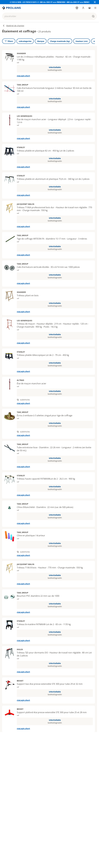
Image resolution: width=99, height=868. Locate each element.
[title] (12, 8)
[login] (83, 8)
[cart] (90, 8)
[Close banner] (95, 2)
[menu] (95, 8)
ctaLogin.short (23, 76)
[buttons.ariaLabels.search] (93, 16)
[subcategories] (25, 41)
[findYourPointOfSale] (77, 8)
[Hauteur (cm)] (82, 41)
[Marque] (41, 41)
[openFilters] (9, 41)
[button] (49, 16)
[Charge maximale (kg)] (60, 41)
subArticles (23, 400)
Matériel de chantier (13, 26)
